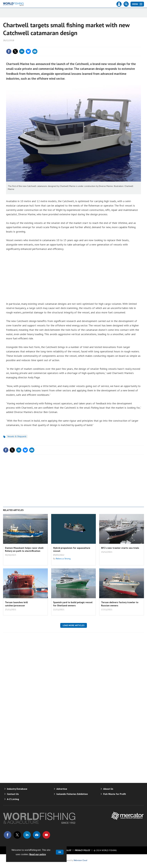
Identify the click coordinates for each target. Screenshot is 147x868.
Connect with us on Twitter (17, 835)
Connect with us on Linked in (27, 835)
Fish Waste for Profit (115, 794)
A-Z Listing (13, 799)
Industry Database (17, 789)
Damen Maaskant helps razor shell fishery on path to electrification (24, 549)
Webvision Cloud (80, 860)
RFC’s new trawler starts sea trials (120, 548)
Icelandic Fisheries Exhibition (72, 794)
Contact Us (13, 794)
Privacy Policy (83, 850)
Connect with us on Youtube (46, 835)
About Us (108, 789)
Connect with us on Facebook (8, 835)
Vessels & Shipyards (17, 436)
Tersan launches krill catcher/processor (16, 604)
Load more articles (74, 625)
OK (60, 852)
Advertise (62, 789)
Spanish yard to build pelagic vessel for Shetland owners (73, 604)
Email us (37, 835)
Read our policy (38, 854)
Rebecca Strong (63, 559)
